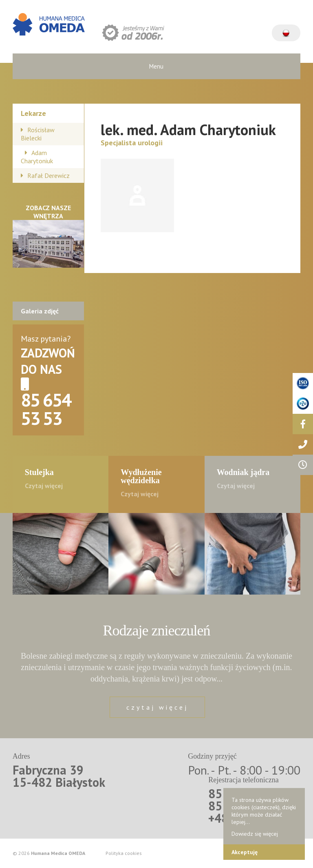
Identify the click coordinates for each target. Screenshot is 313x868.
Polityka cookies (124, 853)
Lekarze (33, 113)
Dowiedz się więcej (255, 834)
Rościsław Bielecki (38, 134)
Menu (156, 66)
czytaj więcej (157, 707)
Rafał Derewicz (48, 175)
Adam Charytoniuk (37, 157)
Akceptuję (245, 852)
